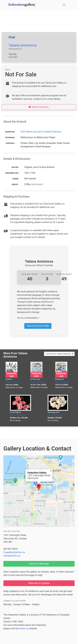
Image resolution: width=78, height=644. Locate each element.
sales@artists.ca (12, 556)
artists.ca (24, 628)
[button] (64, 5)
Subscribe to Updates (39, 583)
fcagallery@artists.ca (14, 552)
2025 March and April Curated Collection (41, 132)
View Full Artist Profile (38, 326)
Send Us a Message (39, 564)
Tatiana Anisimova (23, 45)
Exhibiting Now (11, 375)
